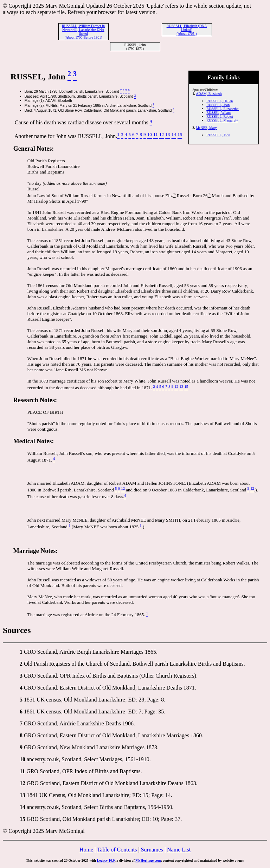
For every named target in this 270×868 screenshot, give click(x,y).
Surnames (152, 850)
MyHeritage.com (148, 860)
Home (86, 850)
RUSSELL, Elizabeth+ (223, 109)
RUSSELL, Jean (218, 105)
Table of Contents (117, 850)
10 (22, 759)
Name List (179, 850)
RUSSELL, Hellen (220, 101)
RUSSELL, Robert (220, 116)
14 (22, 807)
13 (22, 795)
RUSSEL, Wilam (218, 113)
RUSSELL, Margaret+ (222, 120)
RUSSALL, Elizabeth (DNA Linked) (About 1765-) (187, 30)
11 (22, 771)
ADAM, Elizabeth (209, 94)
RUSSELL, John (218, 135)
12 (22, 783)
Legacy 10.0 (106, 860)
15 (22, 819)
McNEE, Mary (206, 128)
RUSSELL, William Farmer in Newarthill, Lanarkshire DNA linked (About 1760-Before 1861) (83, 32)
